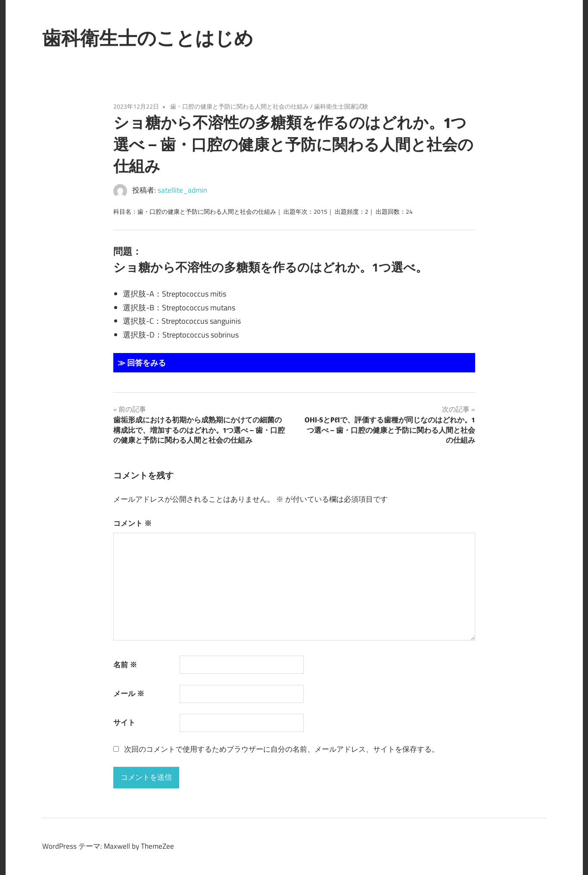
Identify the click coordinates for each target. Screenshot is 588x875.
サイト (124, 722)
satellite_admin (182, 190)
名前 (125, 665)
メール (129, 694)
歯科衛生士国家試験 (341, 106)
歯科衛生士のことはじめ (148, 38)
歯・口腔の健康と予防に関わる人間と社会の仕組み (240, 106)
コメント (132, 523)
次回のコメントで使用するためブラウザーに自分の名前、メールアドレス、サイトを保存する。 (282, 749)
